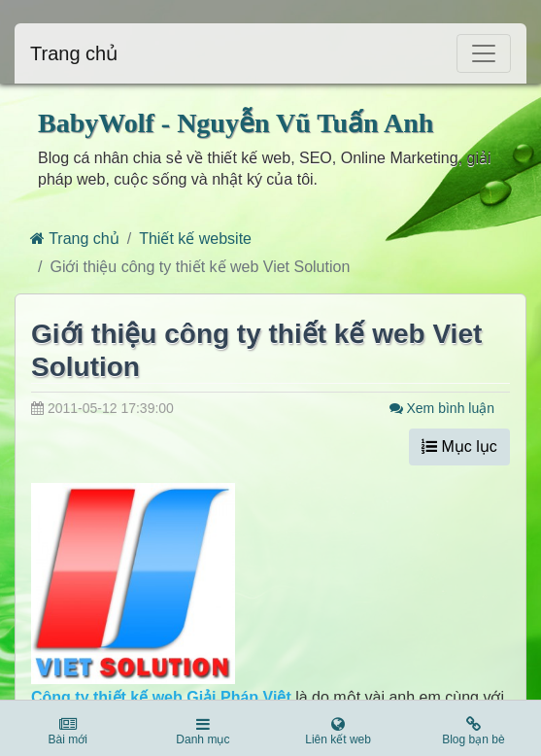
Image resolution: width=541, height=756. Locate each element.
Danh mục (203, 731)
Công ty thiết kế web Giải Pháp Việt (161, 697)
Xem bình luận (442, 408)
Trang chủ (74, 53)
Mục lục (459, 447)
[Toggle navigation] (484, 53)
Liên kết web (338, 731)
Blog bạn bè (473, 731)
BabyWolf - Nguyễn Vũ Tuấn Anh (236, 123)
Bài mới (68, 731)
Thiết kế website (195, 239)
